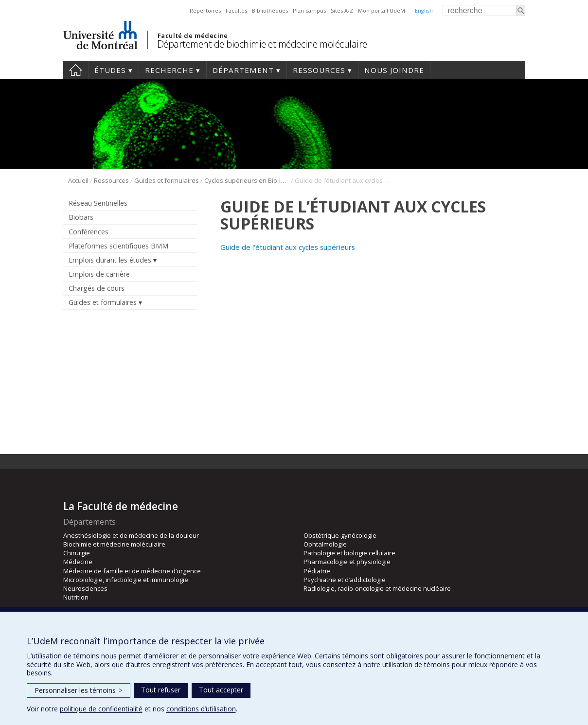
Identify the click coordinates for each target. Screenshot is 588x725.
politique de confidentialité (101, 709)
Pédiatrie (317, 571)
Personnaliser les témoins (79, 690)
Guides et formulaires (167, 180)
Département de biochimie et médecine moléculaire (262, 44)
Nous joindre (394, 70)
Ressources (319, 70)
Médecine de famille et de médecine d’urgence (132, 571)
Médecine (78, 562)
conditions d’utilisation (201, 709)
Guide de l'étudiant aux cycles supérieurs (288, 247)
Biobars (81, 217)
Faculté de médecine (193, 35)
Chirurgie (77, 553)
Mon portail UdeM (382, 10)
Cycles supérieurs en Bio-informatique (247, 180)
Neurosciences (85, 588)
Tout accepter (221, 690)
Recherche (169, 70)
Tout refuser (161, 690)
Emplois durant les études (110, 260)
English (424, 10)
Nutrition (76, 597)
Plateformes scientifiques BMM (118, 246)
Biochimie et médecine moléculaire (114, 544)
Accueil (76, 70)
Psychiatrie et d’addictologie (345, 580)
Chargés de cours (97, 288)
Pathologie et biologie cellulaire (349, 553)
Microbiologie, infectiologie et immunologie (126, 580)
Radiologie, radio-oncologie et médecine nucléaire (377, 588)
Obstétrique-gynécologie (340, 535)
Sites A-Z (342, 10)
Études (110, 70)
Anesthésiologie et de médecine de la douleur (131, 535)
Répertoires (205, 10)
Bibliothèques (270, 10)
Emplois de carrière (99, 274)
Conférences (89, 232)
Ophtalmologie (325, 544)
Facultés (236, 10)
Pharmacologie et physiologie (347, 562)
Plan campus (309, 10)
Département (243, 70)
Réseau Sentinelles (98, 203)
